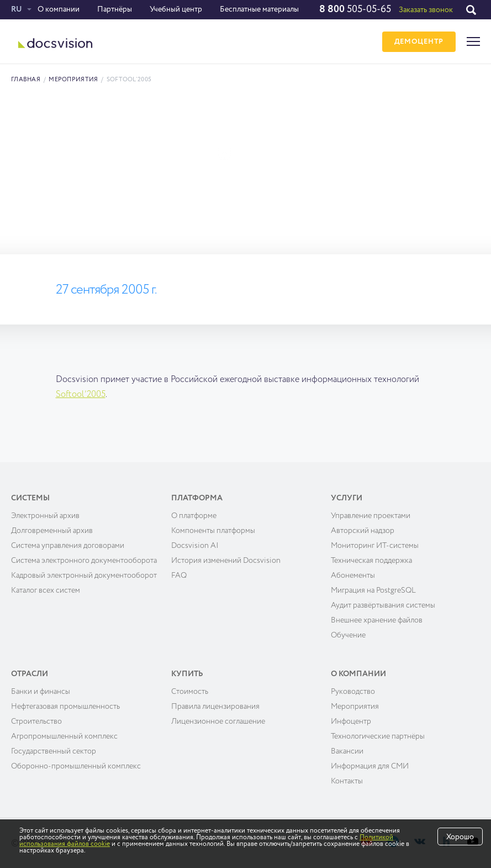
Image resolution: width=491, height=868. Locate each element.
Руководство (353, 692)
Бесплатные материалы (259, 9)
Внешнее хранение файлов (377, 620)
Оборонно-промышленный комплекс (76, 766)
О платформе (194, 516)
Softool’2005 (81, 395)
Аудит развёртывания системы (383, 605)
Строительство (36, 721)
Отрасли (30, 674)
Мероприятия (73, 79)
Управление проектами (371, 516)
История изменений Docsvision (226, 561)
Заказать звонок (426, 10)
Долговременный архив (52, 531)
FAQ (179, 576)
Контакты (347, 781)
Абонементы (353, 576)
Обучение (348, 635)
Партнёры (115, 9)
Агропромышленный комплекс (64, 736)
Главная (26, 79)
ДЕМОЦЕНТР (419, 42)
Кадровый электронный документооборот (84, 576)
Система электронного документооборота (84, 561)
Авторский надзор (363, 531)
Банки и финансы (41, 692)
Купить (187, 674)
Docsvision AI (195, 546)
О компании (59, 9)
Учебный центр (176, 9)
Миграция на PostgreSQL (373, 590)
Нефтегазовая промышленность (65, 707)
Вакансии (347, 751)
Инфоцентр (351, 721)
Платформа (197, 498)
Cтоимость (190, 692)
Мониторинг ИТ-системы (375, 546)
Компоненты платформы (213, 531)
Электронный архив (45, 516)
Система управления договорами (68, 546)
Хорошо (460, 837)
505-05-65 (355, 9)
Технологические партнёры (378, 736)
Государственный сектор (54, 751)
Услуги (347, 498)
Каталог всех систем (46, 590)
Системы (30, 498)
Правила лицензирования (215, 707)
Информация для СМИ (370, 766)
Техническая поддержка (371, 561)
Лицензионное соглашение (218, 721)
